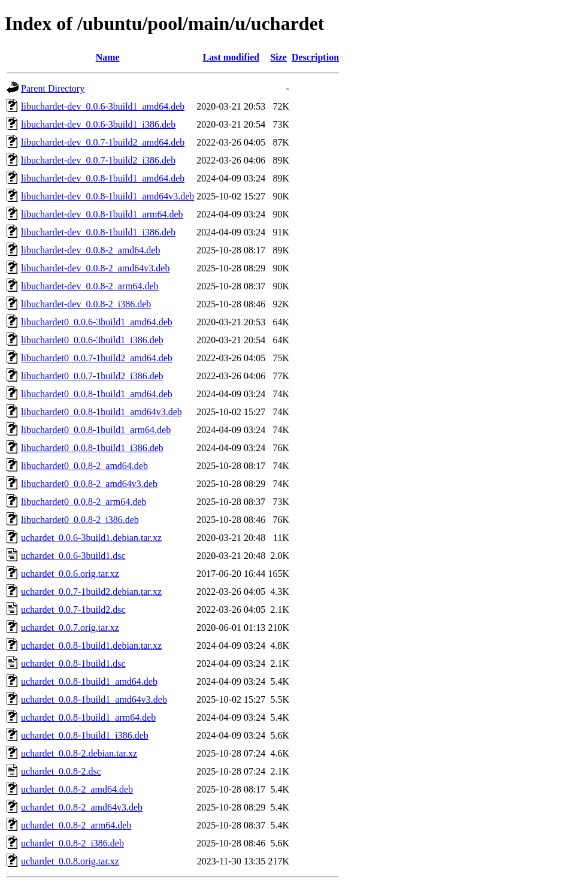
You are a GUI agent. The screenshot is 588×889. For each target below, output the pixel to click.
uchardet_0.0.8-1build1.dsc (73, 663)
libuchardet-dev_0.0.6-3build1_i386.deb (98, 124)
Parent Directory (53, 88)
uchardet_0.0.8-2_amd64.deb (77, 789)
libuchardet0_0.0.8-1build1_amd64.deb (97, 394)
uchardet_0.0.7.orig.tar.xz (70, 628)
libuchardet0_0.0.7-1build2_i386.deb (92, 376)
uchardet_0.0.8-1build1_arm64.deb (88, 717)
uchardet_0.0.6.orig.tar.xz (70, 574)
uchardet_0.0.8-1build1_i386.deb (85, 735)
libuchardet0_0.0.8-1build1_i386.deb (92, 448)
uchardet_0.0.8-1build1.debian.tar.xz (91, 645)
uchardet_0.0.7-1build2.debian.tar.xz (91, 592)
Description (315, 57)
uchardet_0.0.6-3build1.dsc (73, 556)
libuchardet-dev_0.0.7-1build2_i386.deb (98, 160)
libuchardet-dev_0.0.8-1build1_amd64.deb (103, 178)
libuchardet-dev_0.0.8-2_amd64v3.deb (95, 268)
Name (108, 57)
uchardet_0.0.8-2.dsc (61, 771)
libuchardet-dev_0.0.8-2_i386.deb (86, 304)
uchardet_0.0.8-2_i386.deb (72, 843)
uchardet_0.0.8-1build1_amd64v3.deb (94, 699)
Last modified (231, 57)
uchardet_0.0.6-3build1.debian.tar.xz (91, 538)
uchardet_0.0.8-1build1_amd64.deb (89, 681)
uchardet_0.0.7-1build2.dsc (73, 610)
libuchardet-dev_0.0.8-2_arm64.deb (90, 286)
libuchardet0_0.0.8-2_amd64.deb (84, 466)
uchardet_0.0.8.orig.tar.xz (70, 861)
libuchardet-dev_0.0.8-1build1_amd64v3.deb (107, 196)
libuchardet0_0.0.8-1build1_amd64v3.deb (101, 412)
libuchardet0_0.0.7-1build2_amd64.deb (97, 358)
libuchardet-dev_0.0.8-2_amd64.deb (90, 250)
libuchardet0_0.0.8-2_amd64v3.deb (89, 484)
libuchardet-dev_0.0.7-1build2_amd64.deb (103, 142)
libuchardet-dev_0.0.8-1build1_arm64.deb (102, 214)
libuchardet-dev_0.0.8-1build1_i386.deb (98, 232)
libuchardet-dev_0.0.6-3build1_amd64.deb (103, 106)
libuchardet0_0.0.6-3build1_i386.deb (92, 340)
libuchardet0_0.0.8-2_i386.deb (80, 520)
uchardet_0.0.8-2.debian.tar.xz (79, 753)
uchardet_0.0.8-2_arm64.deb (76, 825)
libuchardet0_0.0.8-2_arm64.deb (84, 502)
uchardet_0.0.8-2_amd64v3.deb (82, 807)
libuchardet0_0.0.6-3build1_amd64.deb (97, 322)
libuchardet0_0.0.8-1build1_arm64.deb (96, 430)
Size (278, 57)
